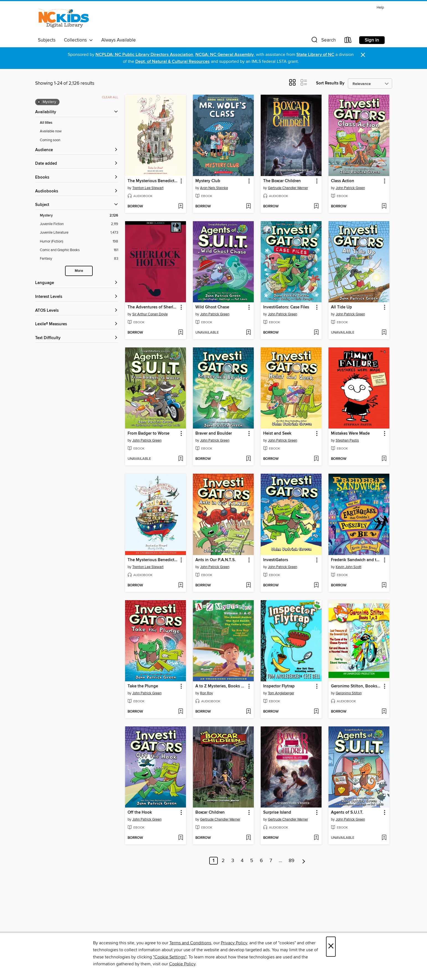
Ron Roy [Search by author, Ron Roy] (206, 693)
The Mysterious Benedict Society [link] (153, 181)
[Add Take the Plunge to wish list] (181, 712)
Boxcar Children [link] (210, 813)
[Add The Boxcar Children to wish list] (316, 207)
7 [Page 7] (271, 861)
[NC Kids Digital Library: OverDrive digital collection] (64, 19)
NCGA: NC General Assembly (225, 55)
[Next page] (304, 861)
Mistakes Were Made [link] (350, 434)
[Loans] (348, 41)
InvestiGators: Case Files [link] (286, 307)
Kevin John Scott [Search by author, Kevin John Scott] (349, 567)
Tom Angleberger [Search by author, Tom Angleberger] (281, 693)
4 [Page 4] (242, 861)
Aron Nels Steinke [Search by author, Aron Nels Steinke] (214, 188)
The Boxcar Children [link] (282, 181)
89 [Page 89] (292, 861)
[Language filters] (77, 283)
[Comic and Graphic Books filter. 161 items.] (79, 250)
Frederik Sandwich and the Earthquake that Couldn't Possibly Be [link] (356, 560)
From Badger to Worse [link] (148, 434)
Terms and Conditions (190, 943)
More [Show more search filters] (79, 271)
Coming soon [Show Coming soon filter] (50, 140)
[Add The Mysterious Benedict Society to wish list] (181, 207)
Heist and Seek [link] (277, 434)
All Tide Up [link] (341, 307)
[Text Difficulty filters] (77, 338)
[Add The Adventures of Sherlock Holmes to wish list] (181, 333)
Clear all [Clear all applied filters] (110, 97)
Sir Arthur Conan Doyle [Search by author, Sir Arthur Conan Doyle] (150, 314)
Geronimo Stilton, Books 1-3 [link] (356, 686)
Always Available (119, 40)
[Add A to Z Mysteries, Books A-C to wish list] (248, 712)
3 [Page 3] (233, 861)
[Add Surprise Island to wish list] (316, 838)
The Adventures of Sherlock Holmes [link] (153, 307)
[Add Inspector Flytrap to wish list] (316, 712)
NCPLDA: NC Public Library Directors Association (144, 55)
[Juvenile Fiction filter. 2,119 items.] (79, 224)
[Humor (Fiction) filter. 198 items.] (79, 242)
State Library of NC (315, 55)
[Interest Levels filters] (77, 297)
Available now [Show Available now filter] (51, 131)
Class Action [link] (343, 181)
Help (380, 8)
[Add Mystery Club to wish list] (248, 207)
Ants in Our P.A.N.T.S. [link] (216, 560)
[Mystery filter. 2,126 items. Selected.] (79, 216)
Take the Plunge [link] (143, 686)
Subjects (47, 40)
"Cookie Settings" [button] (170, 957)
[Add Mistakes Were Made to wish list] (384, 459)
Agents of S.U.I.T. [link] (347, 813)
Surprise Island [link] (277, 813)
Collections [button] (78, 40)
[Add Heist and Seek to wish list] (316, 459)
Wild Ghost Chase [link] (212, 307)
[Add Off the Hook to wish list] (181, 838)
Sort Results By (330, 83)
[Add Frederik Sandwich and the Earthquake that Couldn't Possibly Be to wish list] (384, 586)
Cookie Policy (182, 964)
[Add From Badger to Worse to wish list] (181, 459)
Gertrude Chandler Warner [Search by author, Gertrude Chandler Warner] (288, 188)
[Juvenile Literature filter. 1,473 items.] (79, 233)
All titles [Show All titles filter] (46, 123)
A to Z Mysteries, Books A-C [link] (221, 686)
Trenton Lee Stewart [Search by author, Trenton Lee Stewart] (148, 188)
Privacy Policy (234, 943)
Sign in (372, 40)
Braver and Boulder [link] (214, 434)
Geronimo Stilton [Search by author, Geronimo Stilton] (349, 693)
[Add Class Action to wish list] (384, 207)
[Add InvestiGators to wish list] (316, 586)
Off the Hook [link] (140, 813)
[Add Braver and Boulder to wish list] (248, 459)
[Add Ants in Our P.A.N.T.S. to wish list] (248, 586)
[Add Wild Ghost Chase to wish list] (248, 333)
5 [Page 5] (252, 861)
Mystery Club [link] (208, 181)
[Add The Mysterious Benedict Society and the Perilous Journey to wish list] (181, 586)
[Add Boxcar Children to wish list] (248, 838)
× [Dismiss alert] (363, 55)
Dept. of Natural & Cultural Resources (173, 62)
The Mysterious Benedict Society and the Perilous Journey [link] (153, 560)
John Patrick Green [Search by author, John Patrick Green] (350, 188)
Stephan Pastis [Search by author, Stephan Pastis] (347, 440)
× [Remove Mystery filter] (39, 102)
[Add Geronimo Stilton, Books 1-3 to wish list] (384, 712)
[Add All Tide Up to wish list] (384, 333)
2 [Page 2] (223, 861)
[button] (323, 41)
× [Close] (331, 947)
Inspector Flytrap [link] (279, 686)
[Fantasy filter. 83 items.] (79, 259)
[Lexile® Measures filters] (77, 324)
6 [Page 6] (261, 861)
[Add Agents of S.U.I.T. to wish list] (384, 838)
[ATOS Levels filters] (77, 311)
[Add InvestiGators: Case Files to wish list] (316, 333)
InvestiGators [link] (276, 560)
